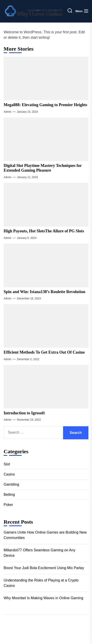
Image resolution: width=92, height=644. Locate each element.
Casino (9, 474)
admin (7, 112)
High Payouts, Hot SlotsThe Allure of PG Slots (44, 231)
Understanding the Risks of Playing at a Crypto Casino (41, 583)
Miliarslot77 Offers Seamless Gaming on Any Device (39, 553)
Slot (7, 464)
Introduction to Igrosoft (24, 413)
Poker (8, 505)
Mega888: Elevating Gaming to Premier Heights (45, 105)
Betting (9, 495)
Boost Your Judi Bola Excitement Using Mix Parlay (44, 568)
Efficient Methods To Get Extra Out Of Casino (44, 352)
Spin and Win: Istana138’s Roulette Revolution (44, 292)
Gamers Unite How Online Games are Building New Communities (45, 535)
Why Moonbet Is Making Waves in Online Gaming (43, 598)
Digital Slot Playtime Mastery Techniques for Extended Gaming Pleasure (43, 168)
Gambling (11, 484)
